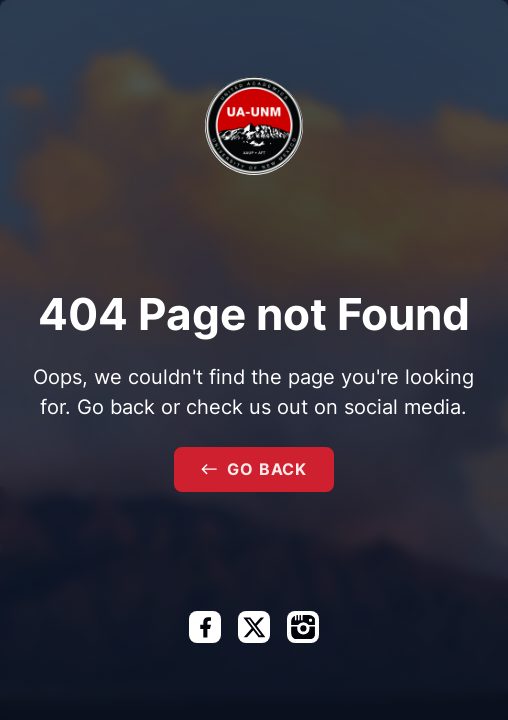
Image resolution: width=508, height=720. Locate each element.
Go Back (254, 469)
